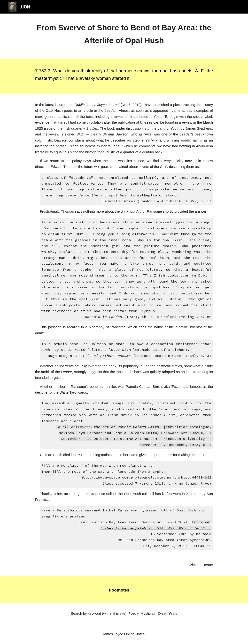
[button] (209, 589)
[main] (124, 34)
